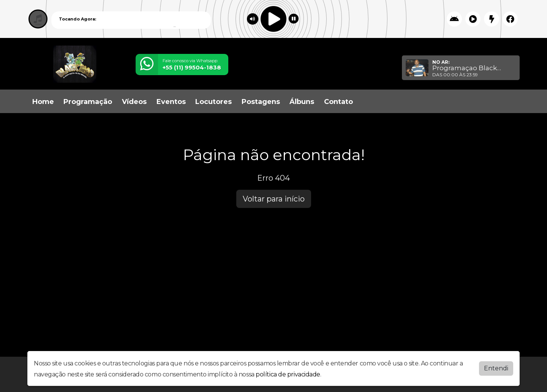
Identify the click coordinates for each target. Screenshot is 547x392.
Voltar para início (274, 199)
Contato (338, 102)
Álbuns (302, 102)
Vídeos (134, 102)
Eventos (171, 102)
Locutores (213, 102)
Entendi (496, 368)
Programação (88, 102)
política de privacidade (288, 374)
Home (43, 102)
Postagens (261, 102)
